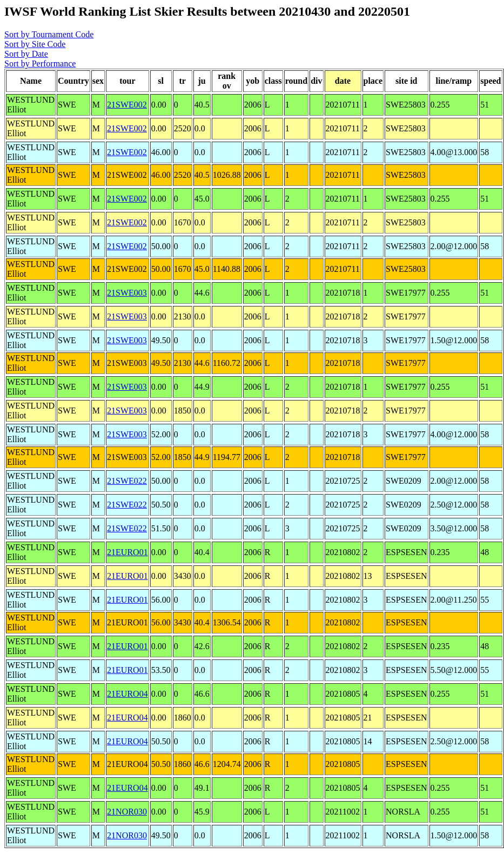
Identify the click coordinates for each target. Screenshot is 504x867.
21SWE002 (127, 105)
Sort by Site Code (35, 44)
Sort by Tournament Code (49, 34)
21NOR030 (127, 812)
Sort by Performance (40, 64)
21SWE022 (127, 481)
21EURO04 (127, 694)
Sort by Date (26, 54)
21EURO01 (127, 552)
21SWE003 (127, 293)
